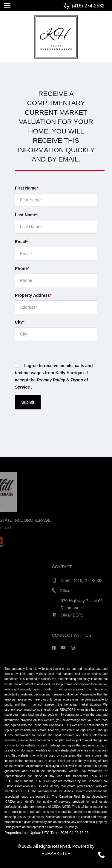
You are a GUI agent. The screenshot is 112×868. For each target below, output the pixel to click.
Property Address (33, 295)
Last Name (26, 215)
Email (21, 242)
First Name (27, 188)
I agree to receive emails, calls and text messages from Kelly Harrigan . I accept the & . (54, 376)
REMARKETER (56, 853)
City (20, 322)
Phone (22, 268)
